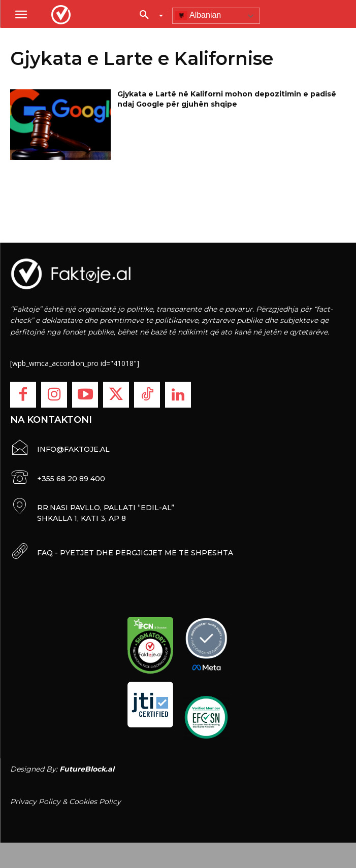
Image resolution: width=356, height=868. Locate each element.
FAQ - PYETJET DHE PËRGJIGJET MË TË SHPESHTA (135, 553)
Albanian (198, 16)
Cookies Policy (95, 802)
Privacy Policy (35, 802)
